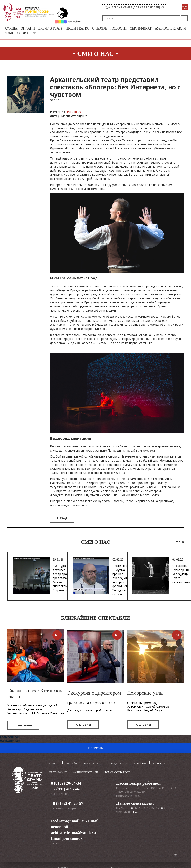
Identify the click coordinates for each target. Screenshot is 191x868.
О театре (105, 29)
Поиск (184, 18)
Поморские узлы (145, 694)
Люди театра (81, 29)
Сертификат (148, 29)
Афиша (11, 29)
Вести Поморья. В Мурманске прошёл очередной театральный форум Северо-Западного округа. (124, 581)
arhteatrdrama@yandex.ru (75, 832)
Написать (95, 749)
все (178, 542)
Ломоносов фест (57, 34)
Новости (124, 29)
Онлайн (29, 29)
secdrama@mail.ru (68, 820)
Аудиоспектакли (21, 34)
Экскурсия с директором (94, 694)
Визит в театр (53, 29)
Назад (62, 519)
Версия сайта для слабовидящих (138, 7)
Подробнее (23, 726)
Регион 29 (74, 112)
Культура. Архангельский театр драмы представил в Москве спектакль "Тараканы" (63, 579)
